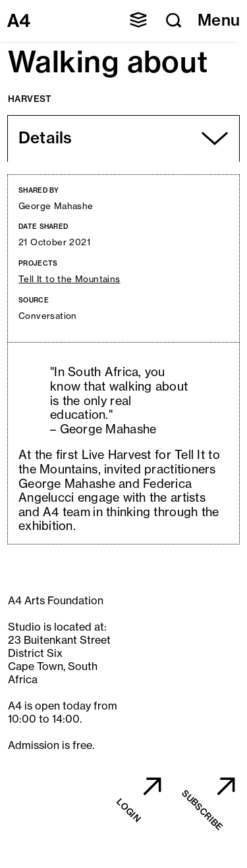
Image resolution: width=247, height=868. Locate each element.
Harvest (30, 99)
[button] (138, 20)
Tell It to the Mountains (69, 279)
